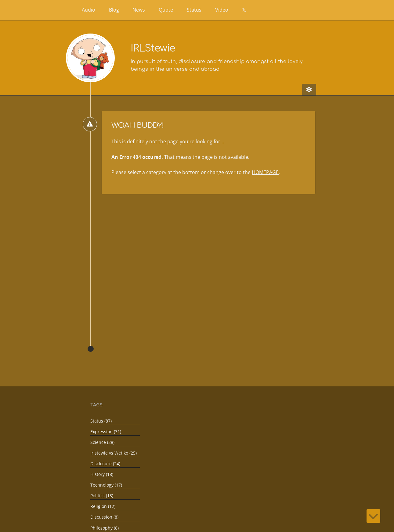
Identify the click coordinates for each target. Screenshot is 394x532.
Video (222, 10)
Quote (166, 10)
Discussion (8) (104, 517)
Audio (89, 10)
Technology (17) (106, 485)
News (139, 10)
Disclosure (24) (105, 464)
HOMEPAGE (265, 172)
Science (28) (102, 442)
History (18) (102, 474)
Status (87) (101, 421)
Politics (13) (102, 496)
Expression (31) (106, 432)
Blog (114, 10)
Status (194, 10)
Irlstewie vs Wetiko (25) (114, 453)
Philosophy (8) (105, 528)
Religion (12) (103, 506)
